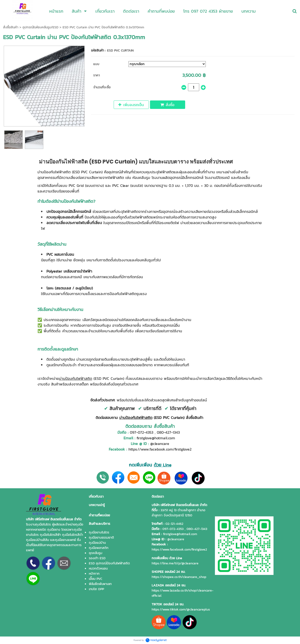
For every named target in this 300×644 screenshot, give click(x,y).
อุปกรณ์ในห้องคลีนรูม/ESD (40, 27)
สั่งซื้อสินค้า (11, 27)
